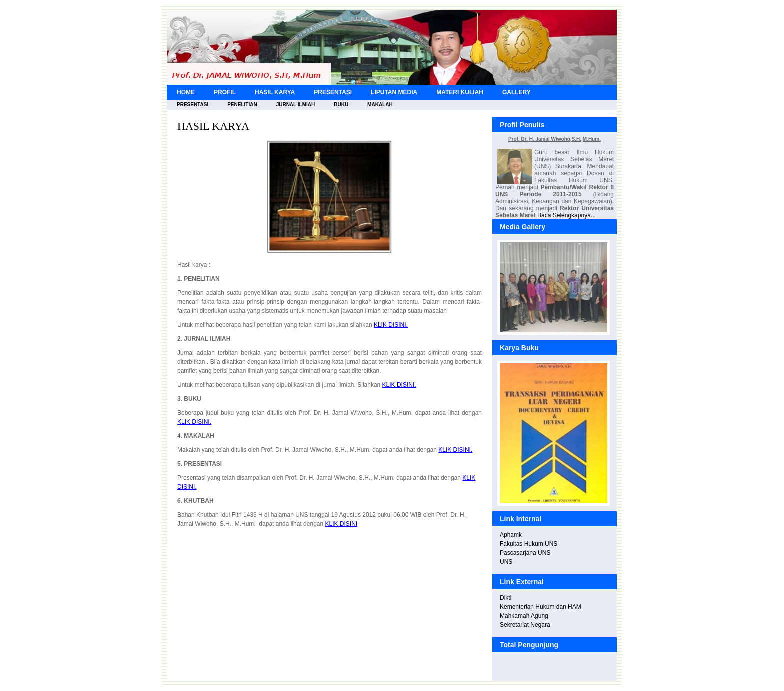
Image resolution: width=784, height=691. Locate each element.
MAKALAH (380, 105)
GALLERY (517, 92)
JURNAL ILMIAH (296, 105)
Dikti (506, 598)
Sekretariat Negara (525, 625)
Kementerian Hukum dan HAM (541, 607)
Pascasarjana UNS (525, 553)
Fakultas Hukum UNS (529, 544)
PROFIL (225, 92)
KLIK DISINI (341, 524)
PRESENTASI (333, 92)
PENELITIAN (242, 105)
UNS (506, 562)
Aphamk (511, 535)
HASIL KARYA (275, 92)
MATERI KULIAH (460, 92)
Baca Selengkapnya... (567, 215)
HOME (186, 92)
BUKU (341, 105)
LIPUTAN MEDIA (394, 92)
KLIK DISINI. (391, 325)
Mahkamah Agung (524, 616)
